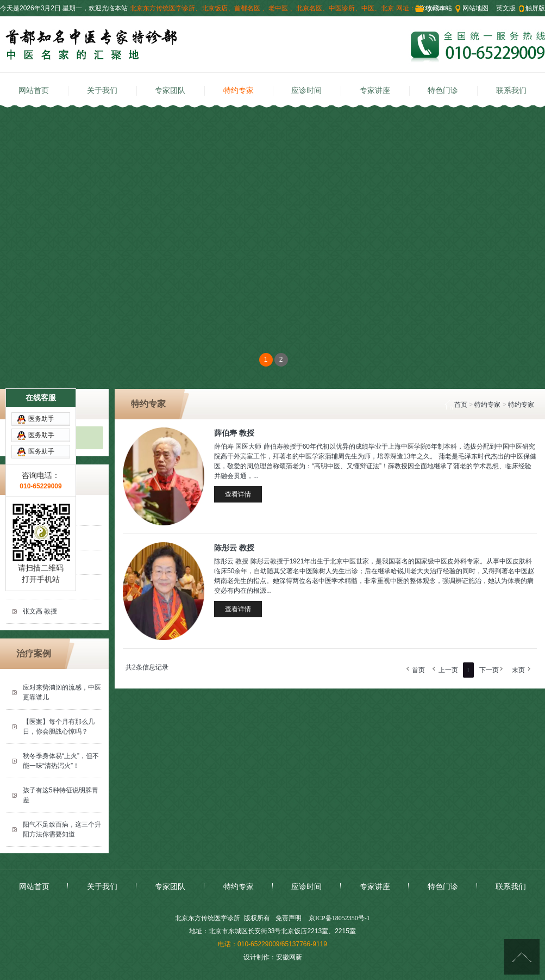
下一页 (489, 670)
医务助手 (41, 364)
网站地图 (475, 8)
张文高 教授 (40, 611)
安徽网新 (289, 957)
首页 (461, 405)
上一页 (448, 670)
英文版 (506, 8)
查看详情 (238, 494)
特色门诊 (443, 91)
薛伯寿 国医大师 (46, 562)
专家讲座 (375, 91)
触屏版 (535, 8)
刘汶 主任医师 (43, 538)
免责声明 (289, 918)
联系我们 (511, 91)
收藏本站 (439, 8)
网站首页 (34, 91)
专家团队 (170, 91)
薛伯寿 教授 (234, 433)
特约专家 (239, 91)
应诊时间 (306, 91)
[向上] (522, 957)
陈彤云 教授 (40, 587)
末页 (518, 670)
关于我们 (102, 91)
